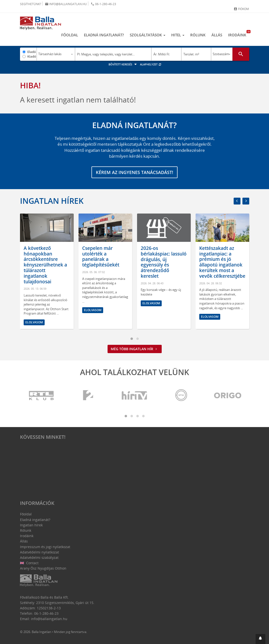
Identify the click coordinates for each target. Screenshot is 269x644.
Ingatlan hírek (52, 201)
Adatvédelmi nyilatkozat (40, 552)
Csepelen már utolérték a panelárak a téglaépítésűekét (101, 256)
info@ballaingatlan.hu (66, 4)
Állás (217, 35)
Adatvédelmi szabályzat (39, 557)
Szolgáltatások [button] (148, 35)
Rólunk (198, 35)
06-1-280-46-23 (103, 4)
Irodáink (239, 34)
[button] (260, 639)
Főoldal (70, 35)
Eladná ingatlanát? (104, 35)
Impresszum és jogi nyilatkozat (45, 547)
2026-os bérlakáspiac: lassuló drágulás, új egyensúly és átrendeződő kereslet (164, 262)
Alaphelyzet (151, 64)
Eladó (32, 52)
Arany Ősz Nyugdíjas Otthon (43, 568)
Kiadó (32, 56)
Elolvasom (34, 322)
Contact (29, 563)
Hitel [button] (178, 35)
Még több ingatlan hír (135, 349)
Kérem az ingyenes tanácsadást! (134, 172)
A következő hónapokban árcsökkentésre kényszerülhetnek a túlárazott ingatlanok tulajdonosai (45, 265)
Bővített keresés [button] (123, 64)
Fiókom (241, 9)
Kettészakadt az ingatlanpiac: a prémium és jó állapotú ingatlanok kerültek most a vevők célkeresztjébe (222, 262)
